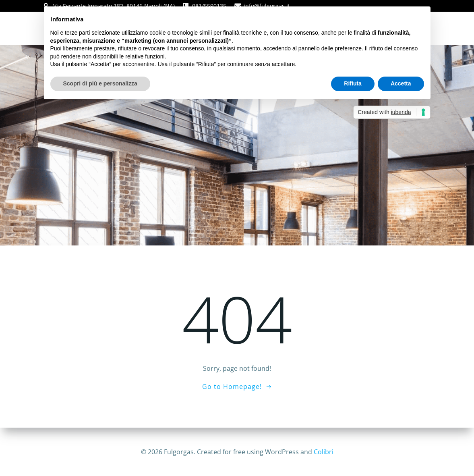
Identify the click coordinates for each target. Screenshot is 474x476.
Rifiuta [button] (353, 83)
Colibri (324, 452)
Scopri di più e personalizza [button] (100, 83)
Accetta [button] (401, 83)
